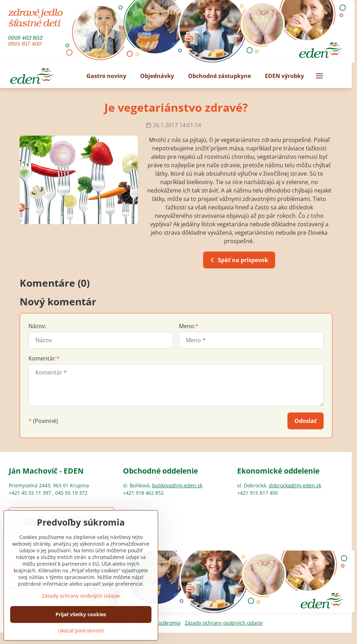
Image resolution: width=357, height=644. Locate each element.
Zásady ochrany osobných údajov (224, 623)
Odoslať (306, 421)
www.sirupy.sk (72, 517)
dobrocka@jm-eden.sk (295, 485)
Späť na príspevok (238, 260)
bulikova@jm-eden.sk (177, 485)
